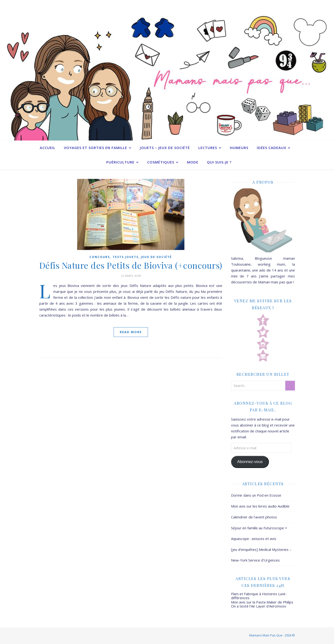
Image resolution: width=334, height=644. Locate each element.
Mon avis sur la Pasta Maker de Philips (262, 602)
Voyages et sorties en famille (96, 148)
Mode (193, 162)
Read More (131, 332)
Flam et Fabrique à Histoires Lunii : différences (259, 596)
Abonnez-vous (250, 462)
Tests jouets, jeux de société (142, 257)
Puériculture (120, 162)
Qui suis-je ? (219, 162)
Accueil (48, 148)
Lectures (208, 148)
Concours (100, 257)
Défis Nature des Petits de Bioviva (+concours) (131, 265)
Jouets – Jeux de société (165, 148)
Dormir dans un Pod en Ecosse (256, 495)
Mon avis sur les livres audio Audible (260, 506)
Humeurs (239, 148)
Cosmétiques (161, 162)
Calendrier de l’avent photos (254, 517)
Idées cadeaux (272, 148)
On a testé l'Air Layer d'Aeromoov (259, 606)
